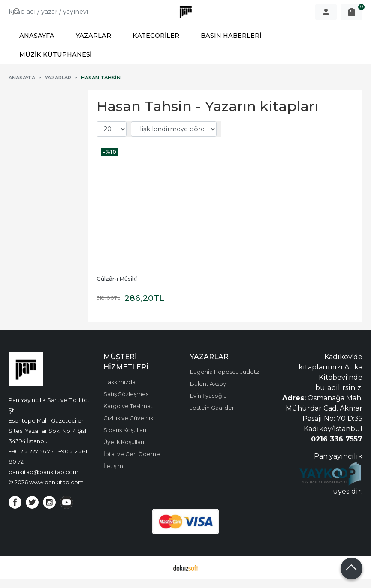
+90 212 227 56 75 (31, 460)
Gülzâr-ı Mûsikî (117, 288)
